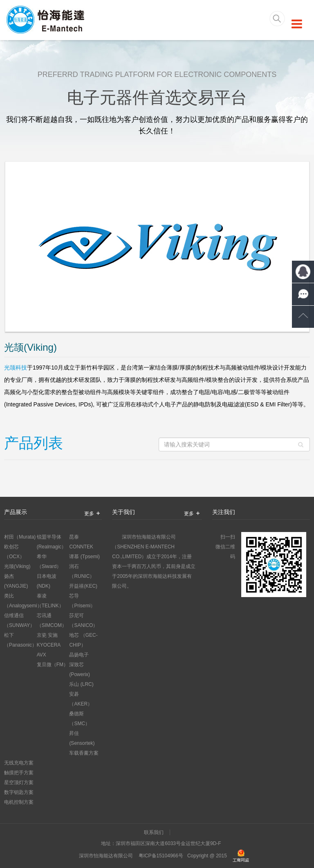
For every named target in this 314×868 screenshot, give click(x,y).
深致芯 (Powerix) (80, 670)
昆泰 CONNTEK (81, 542)
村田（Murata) (20, 537)
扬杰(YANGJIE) (16, 581)
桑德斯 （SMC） (80, 719)
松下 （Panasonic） (20, 640)
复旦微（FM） (53, 665)
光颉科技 (16, 367)
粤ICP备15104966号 (161, 856)
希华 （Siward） (49, 561)
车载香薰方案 (84, 753)
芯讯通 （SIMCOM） (52, 620)
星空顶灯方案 (19, 782)
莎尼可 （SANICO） (83, 620)
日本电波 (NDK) (47, 581)
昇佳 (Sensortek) (82, 738)
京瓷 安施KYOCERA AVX (49, 645)
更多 (93, 513)
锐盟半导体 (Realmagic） (52, 542)
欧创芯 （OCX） (14, 552)
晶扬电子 (79, 655)
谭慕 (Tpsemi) (84, 557)
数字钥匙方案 (19, 792)
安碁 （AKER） (81, 699)
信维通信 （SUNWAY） (19, 620)
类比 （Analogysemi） (20, 601)
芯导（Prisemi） (82, 601)
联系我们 (154, 832)
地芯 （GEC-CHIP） (83, 640)
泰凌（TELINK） (50, 601)
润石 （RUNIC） (82, 571)
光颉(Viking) (17, 566)
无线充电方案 (19, 763)
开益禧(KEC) (83, 586)
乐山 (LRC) (81, 684)
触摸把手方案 (19, 773)
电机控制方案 (19, 802)
